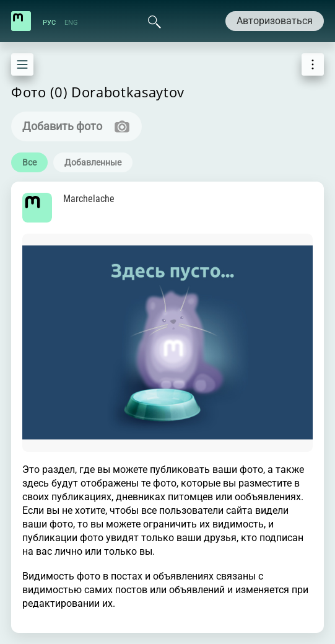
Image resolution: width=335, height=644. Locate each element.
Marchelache (89, 199)
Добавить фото (62, 126)
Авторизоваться (275, 21)
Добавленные (93, 162)
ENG (71, 23)
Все (29, 162)
